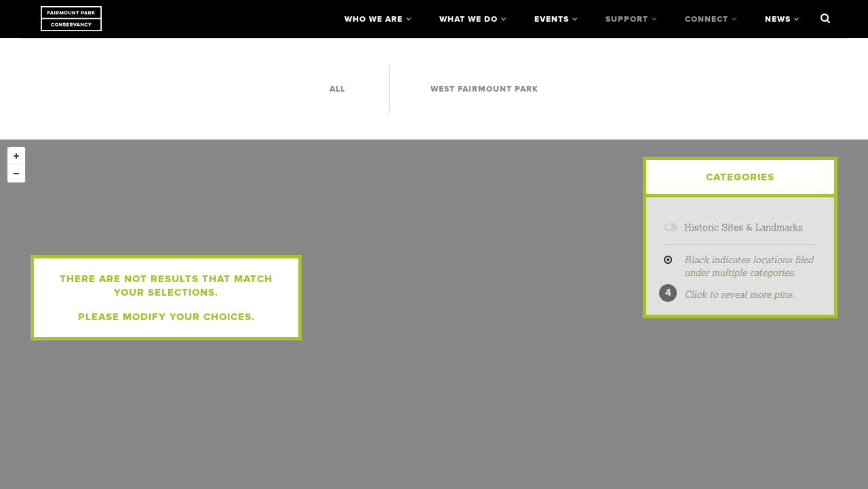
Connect (707, 19)
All (337, 89)
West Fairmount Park (485, 89)
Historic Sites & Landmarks (744, 227)
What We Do (469, 19)
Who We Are (374, 19)
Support (627, 19)
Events (552, 19)
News (778, 19)
